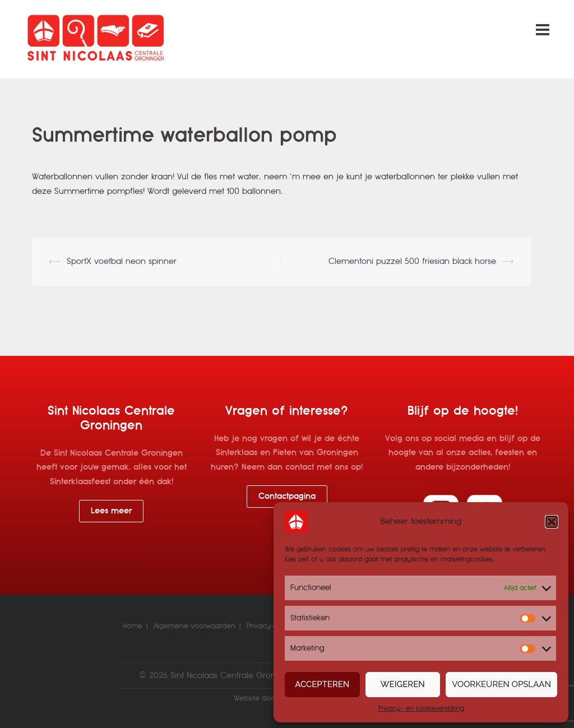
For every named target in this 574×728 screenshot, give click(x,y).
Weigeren (403, 684)
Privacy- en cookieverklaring (421, 708)
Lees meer (111, 511)
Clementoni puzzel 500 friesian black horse (412, 261)
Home (133, 626)
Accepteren (322, 684)
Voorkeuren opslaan (501, 684)
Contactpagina (287, 496)
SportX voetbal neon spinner (122, 261)
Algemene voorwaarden (195, 626)
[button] (552, 522)
